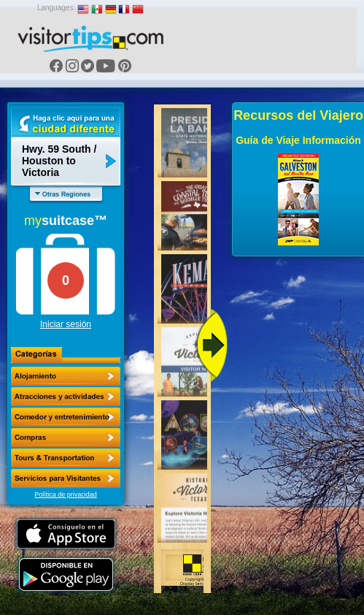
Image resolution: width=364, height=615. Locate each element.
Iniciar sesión (66, 324)
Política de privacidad (66, 494)
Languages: (56, 8)
